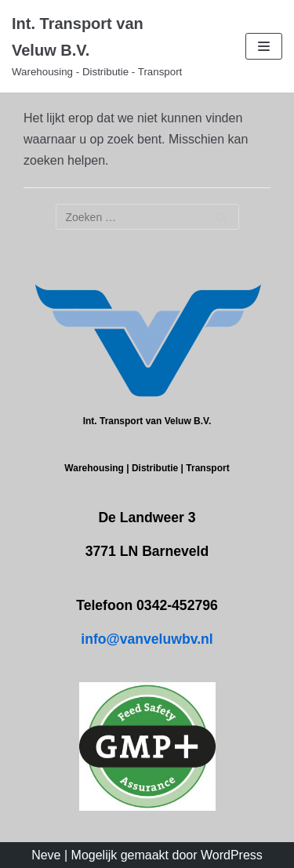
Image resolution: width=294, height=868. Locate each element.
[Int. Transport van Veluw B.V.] (98, 46)
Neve (46, 855)
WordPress (232, 855)
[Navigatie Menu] (264, 46)
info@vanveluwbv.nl (147, 639)
